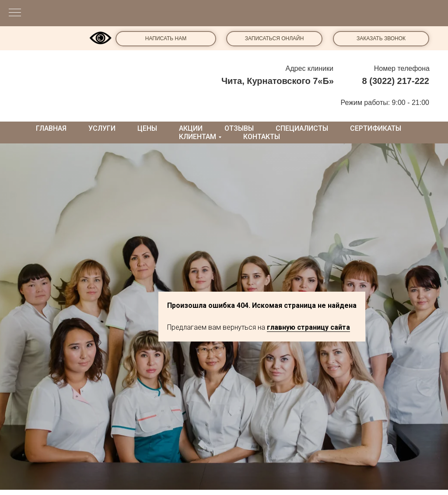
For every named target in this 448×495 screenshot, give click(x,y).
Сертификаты (376, 128)
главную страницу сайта (308, 327)
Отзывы (239, 128)
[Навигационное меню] (15, 13)
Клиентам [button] (198, 137)
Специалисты (302, 128)
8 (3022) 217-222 (396, 81)
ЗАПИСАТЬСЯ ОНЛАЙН (275, 38)
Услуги (102, 128)
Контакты (262, 137)
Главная (51, 128)
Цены (147, 128)
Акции (191, 128)
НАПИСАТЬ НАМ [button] (166, 38)
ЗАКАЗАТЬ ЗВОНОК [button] (381, 38)
